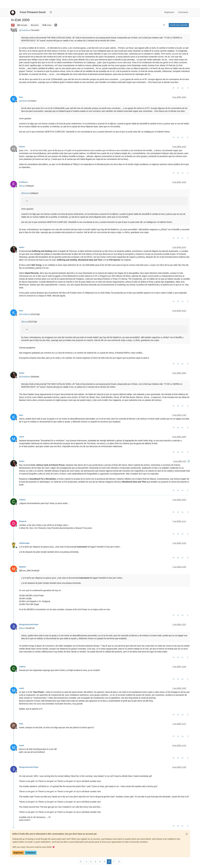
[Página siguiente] (119, 854)
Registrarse (18, 845)
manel (21, 429)
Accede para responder (179, 17)
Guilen (22, 240)
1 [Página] (86, 854)
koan (21, 89)
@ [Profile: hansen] (23, 93)
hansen (22, 139)
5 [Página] (105, 854)
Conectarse (31, 845)
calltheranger (24, 535)
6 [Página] (109, 854)
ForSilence (23, 174)
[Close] (187, 826)
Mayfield (22, 559)
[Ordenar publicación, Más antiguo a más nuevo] (164, 17)
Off (13, 17)
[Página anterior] (81, 854)
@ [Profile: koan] (22, 178)
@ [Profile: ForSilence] (25, 307)
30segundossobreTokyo (29, 617)
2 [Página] (91, 854)
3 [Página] (95, 854)
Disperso (23, 514)
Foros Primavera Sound (33, 4)
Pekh (21, 716)
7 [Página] (114, 854)
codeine (22, 492)
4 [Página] (100, 854)
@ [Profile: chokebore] (25, 22)
